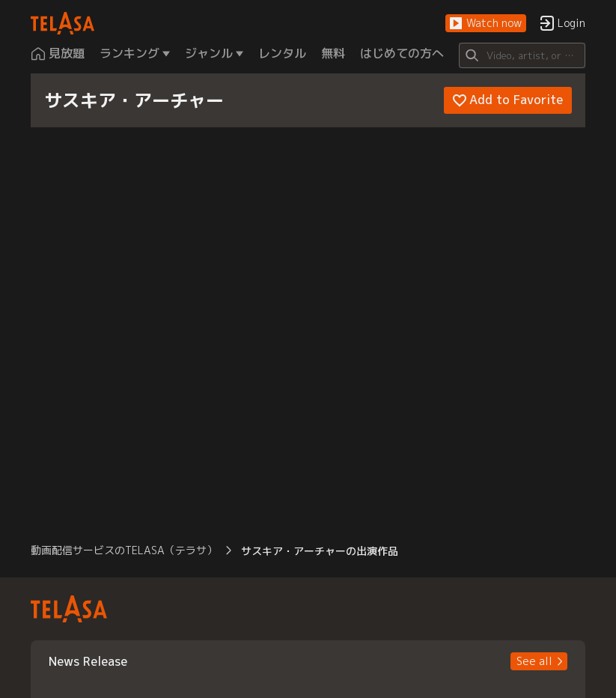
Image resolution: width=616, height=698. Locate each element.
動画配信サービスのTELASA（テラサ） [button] (124, 550)
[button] (486, 24)
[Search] (522, 55)
